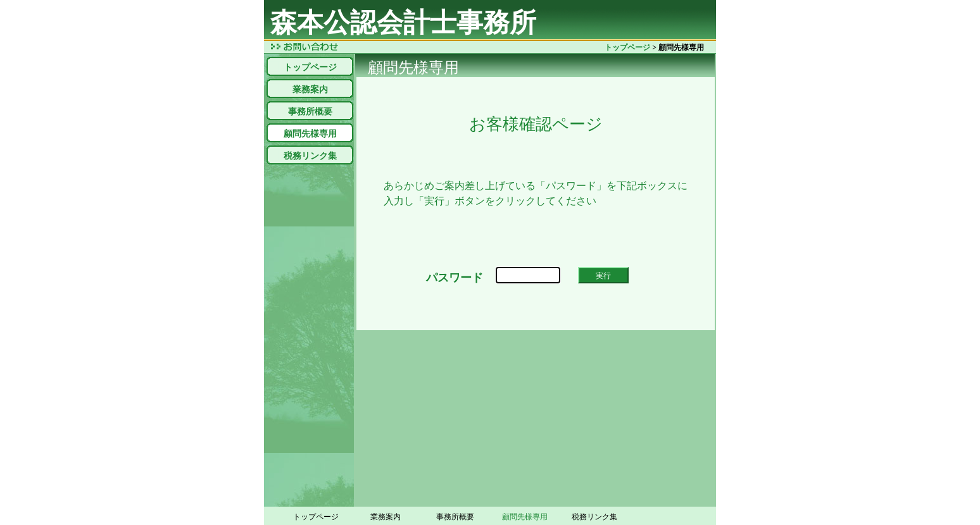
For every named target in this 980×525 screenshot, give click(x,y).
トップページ (627, 47)
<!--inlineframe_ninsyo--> (536, 204)
